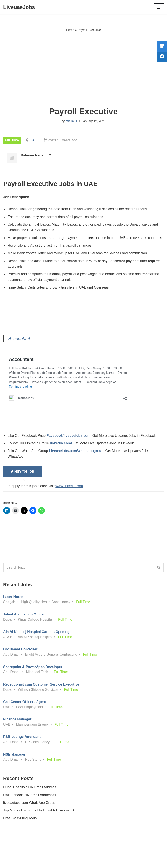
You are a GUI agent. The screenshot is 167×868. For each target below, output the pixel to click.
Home (70, 30)
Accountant (19, 345)
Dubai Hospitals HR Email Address (30, 796)
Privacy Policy (15, 852)
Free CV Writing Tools (20, 827)
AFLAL (108, 862)
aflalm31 (71, 121)
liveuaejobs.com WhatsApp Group (30, 812)
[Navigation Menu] (159, 7)
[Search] (79, 575)
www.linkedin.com (70, 493)
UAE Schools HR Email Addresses (30, 804)
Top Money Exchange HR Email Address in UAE (40, 820)
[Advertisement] (83, 70)
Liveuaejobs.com (67, 862)
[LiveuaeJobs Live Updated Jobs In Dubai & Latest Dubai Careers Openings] (19, 7)
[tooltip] (161, 47)
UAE (34, 140)
